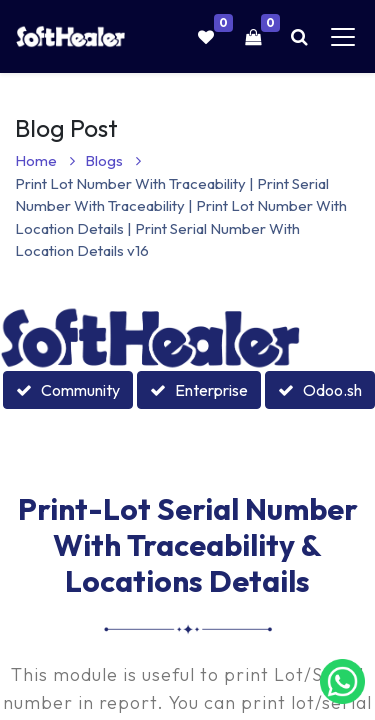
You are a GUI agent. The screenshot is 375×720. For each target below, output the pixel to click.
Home (45, 160)
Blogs (113, 160)
